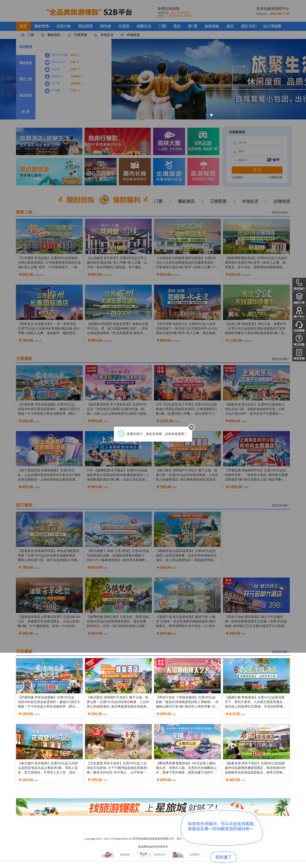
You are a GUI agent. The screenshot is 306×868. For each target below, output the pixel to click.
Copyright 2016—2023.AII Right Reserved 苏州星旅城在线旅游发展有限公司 (129, 839)
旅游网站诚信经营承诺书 (153, 847)
